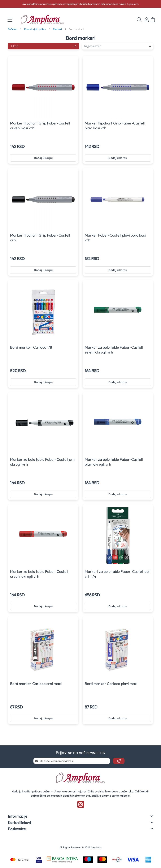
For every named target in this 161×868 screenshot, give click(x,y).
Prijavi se (147, 20)
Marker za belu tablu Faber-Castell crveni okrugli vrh (39, 574)
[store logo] (45, 20)
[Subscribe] (119, 761)
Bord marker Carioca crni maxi (36, 684)
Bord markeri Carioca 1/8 (31, 347)
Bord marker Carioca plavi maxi (111, 684)
